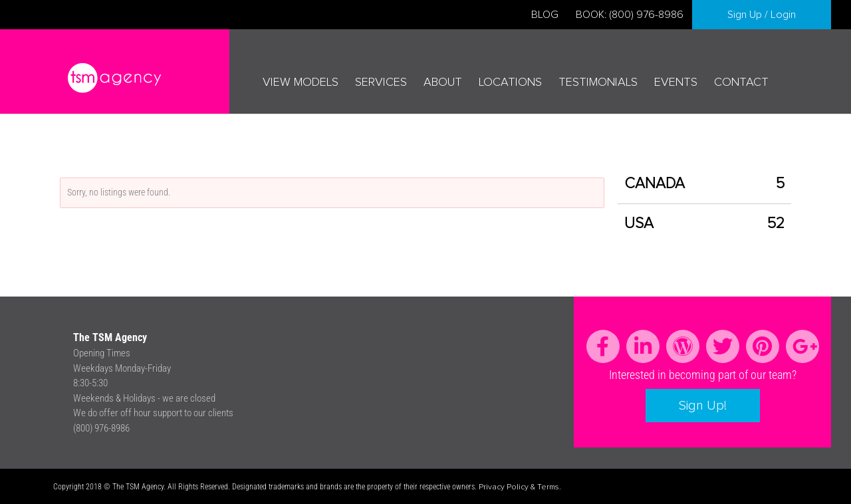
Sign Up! (703, 406)
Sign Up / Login (762, 15)
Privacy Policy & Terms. (520, 487)
